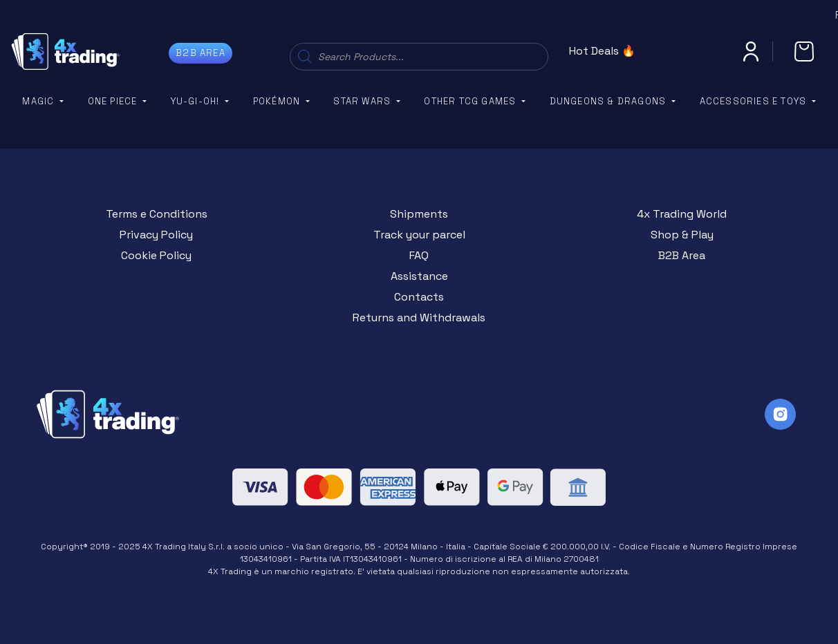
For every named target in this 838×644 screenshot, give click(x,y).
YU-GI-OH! (197, 101)
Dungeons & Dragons (609, 101)
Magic (39, 101)
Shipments (419, 214)
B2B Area (682, 255)
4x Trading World (682, 214)
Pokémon (278, 101)
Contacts (419, 297)
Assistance (419, 276)
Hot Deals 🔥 (602, 51)
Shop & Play (682, 235)
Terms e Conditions (157, 214)
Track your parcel (419, 235)
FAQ (419, 255)
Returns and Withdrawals (419, 318)
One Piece (114, 101)
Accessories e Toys (755, 101)
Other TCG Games (471, 101)
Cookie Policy (156, 255)
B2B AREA (201, 53)
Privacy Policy (156, 235)
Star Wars (363, 101)
